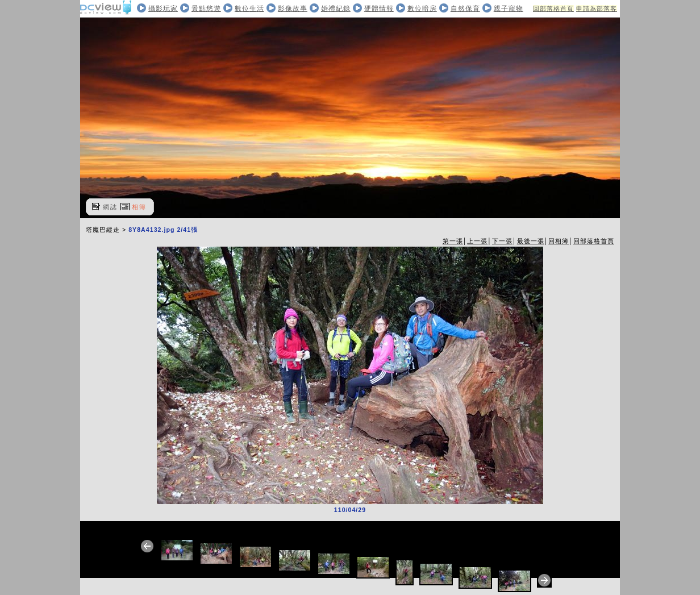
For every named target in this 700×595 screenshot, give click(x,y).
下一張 (502, 241)
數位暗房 (422, 9)
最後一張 (531, 241)
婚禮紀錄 (336, 9)
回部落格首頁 (553, 9)
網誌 (110, 207)
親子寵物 (509, 9)
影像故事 (293, 9)
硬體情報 (379, 9)
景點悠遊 (206, 9)
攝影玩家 (163, 9)
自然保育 (465, 9)
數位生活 (249, 9)
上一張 (477, 241)
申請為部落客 (597, 9)
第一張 (453, 241)
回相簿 (559, 241)
